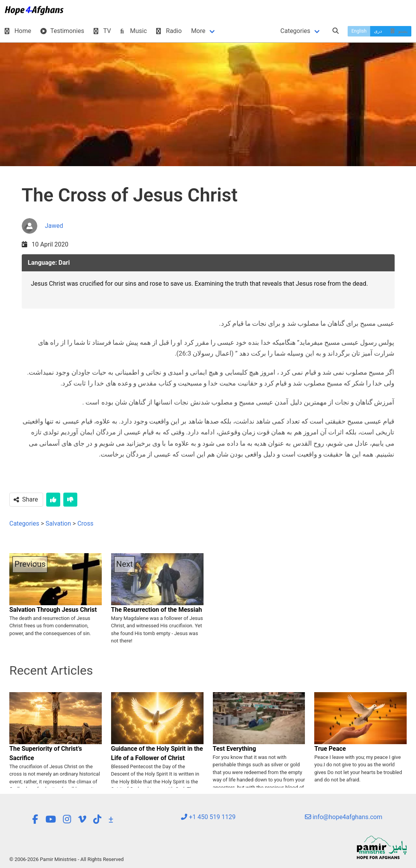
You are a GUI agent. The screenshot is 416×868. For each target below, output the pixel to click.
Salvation (58, 523)
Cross (85, 523)
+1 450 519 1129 (208, 817)
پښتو (398, 31)
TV (102, 31)
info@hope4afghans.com (344, 817)
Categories (295, 31)
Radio (169, 31)
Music (134, 31)
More (198, 31)
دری (378, 31)
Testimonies (62, 31)
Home (18, 31)
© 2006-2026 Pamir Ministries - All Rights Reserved (66, 859)
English (359, 31)
